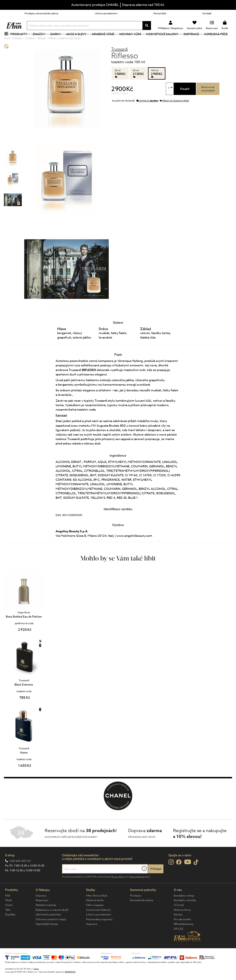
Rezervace (42, 912)
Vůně (8, 912)
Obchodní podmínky (48, 926)
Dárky (58, 40)
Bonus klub (160, 13)
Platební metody (46, 917)
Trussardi (120, 61)
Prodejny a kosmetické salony (42, 13)
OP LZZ (179, 941)
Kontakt (207, 13)
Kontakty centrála (185, 912)
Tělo (8, 922)
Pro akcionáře (182, 931)
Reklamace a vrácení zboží (52, 922)
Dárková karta (95, 912)
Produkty (21, 40)
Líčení (9, 917)
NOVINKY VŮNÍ (132, 40)
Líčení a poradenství (106, 13)
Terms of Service (137, 889)
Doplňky (10, 926)
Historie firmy (182, 922)
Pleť (8, 908)
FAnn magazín (95, 917)
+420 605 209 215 (20, 873)
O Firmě (179, 917)
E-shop (10, 867)
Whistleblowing (184, 936)
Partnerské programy (99, 931)
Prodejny (136, 908)
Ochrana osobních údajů (51, 931)
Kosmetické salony (164, 40)
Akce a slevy (78, 40)
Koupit (185, 101)
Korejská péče (218, 40)
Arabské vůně (105, 40)
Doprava (41, 908)
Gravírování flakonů (98, 922)
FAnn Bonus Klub (97, 908)
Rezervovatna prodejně (208, 101)
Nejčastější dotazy (47, 936)
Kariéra (178, 926)
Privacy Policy (118, 889)
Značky (41, 40)
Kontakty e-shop (184, 908)
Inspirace (193, 40)
